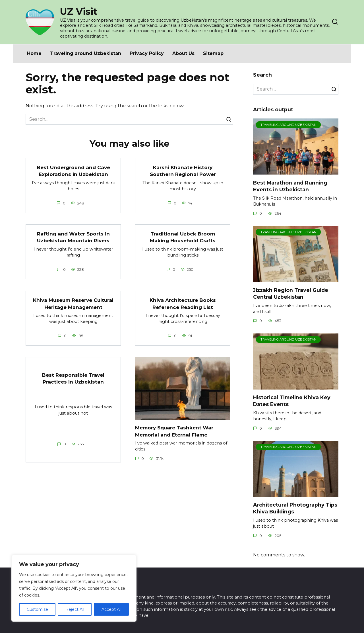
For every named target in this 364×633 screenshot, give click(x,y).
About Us (183, 53)
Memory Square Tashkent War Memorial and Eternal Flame (176, 431)
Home (34, 53)
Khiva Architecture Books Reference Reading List (183, 304)
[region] (74, 588)
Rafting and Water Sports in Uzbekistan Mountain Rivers (73, 237)
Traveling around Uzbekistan (86, 53)
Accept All (111, 609)
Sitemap (213, 53)
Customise (37, 609)
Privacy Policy (147, 53)
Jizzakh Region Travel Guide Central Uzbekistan (291, 293)
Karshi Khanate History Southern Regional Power (183, 171)
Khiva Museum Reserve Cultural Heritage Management (73, 304)
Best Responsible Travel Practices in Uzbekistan (73, 378)
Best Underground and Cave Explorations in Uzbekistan (73, 171)
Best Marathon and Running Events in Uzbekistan (290, 186)
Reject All (75, 609)
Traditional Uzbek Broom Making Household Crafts (183, 237)
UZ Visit (79, 12)
